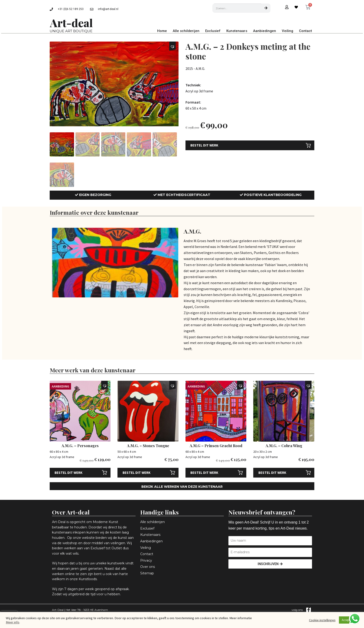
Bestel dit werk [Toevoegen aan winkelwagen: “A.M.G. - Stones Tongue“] (136, 473)
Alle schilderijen (186, 31)
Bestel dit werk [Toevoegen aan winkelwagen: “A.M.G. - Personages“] (68, 473)
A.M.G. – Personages (80, 446)
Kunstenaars (237, 31)
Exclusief (213, 31)
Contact (305, 31)
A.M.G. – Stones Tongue (148, 446)
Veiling (288, 31)
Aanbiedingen (265, 31)
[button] (173, 47)
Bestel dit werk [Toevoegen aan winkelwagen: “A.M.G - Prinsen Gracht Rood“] (204, 473)
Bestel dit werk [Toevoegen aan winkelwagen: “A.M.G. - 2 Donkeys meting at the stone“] (204, 145)
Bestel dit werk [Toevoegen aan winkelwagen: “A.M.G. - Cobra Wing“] (272, 473)
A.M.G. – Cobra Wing (284, 446)
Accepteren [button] (349, 620)
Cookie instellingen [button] (322, 620)
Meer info (13, 622)
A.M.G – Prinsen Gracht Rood (216, 446)
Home (162, 31)
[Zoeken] (266, 8)
